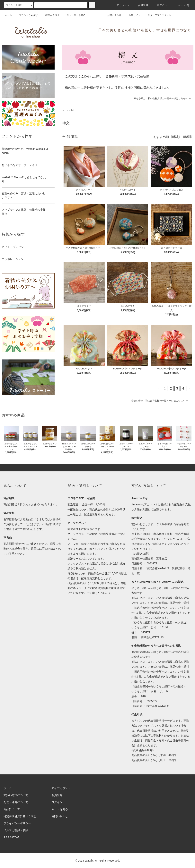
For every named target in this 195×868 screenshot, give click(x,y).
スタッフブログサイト (157, 15)
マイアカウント (61, 788)
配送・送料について (16, 802)
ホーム (8, 15)
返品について (12, 809)
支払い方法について (16, 795)
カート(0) (181, 5)
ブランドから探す (26, 15)
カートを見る (60, 809)
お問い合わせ (112, 15)
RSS (6, 837)
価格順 (175, 137)
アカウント (121, 5)
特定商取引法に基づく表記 (20, 816)
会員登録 (141, 5)
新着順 (188, 137)
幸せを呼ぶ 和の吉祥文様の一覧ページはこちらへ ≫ (162, 98)
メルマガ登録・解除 (16, 830)
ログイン (160, 5)
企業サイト (132, 15)
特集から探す (50, 15)
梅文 (73, 110)
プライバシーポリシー (17, 823)
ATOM (15, 837)
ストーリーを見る (74, 15)
